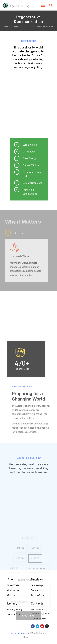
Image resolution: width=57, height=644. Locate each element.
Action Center (38, 595)
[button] (5, 233)
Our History (13, 590)
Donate (35, 590)
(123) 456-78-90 (39, 619)
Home (6, 26)
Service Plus (14, 614)
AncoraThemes (19, 633)
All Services (16, 26)
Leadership (37, 585)
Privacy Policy (15, 610)
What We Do (14, 585)
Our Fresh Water (17, 256)
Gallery (11, 595)
